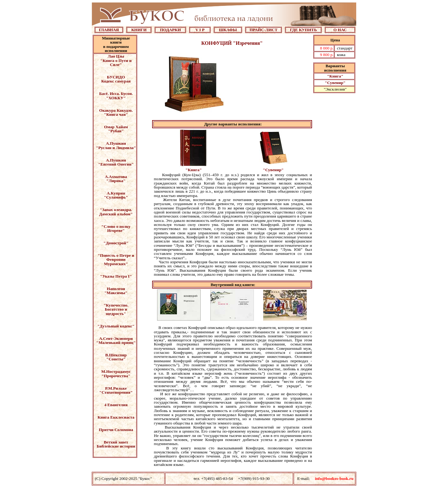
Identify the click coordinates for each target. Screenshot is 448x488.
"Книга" (335, 76)
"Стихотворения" (116, 392)
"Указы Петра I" (116, 276)
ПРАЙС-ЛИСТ (264, 30)
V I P (200, 30)
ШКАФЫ (228, 30)
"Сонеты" (116, 359)
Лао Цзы (116, 56)
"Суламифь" (116, 197)
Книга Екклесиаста (116, 417)
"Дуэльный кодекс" (116, 326)
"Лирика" (116, 181)
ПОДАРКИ (170, 30)
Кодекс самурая (116, 81)
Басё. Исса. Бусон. (116, 94)
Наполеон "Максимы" (116, 291)
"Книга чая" (116, 114)
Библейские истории (116, 446)
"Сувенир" (335, 83)
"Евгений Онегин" (116, 164)
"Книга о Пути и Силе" (116, 63)
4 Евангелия (116, 405)
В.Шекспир (116, 355)
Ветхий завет (116, 442)
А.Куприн (116, 193)
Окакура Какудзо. (116, 110)
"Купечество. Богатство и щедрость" (116, 309)
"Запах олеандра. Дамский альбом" (116, 212)
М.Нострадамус (116, 371)
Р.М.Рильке (116, 388)
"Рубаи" (116, 131)
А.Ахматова (116, 177)
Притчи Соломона (116, 430)
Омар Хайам (116, 127)
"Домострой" (116, 243)
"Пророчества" (116, 376)
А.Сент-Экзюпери (116, 338)
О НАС (340, 30)
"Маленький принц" (116, 343)
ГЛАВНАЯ (109, 30)
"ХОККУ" (116, 98)
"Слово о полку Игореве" (116, 228)
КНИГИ (139, 30)
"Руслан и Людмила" (116, 148)
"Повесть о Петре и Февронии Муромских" (116, 260)
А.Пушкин (116, 143)
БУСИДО (116, 77)
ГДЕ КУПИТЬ (303, 30)
